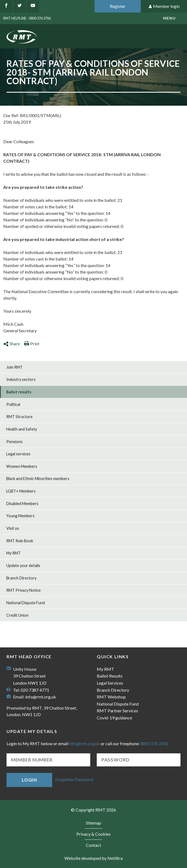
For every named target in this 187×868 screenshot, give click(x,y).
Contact (93, 845)
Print (32, 344)
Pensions (14, 442)
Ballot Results (110, 676)
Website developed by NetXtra (93, 858)
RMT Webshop (111, 697)
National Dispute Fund (26, 603)
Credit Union (17, 615)
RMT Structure (19, 417)
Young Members (20, 516)
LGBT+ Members (21, 491)
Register (118, 6)
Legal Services (110, 683)
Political (13, 404)
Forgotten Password (74, 779)
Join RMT (14, 367)
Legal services (18, 454)
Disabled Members (22, 504)
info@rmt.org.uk (41, 697)
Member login (164, 6)
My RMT (13, 553)
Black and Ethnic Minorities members (38, 479)
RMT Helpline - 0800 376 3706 (27, 18)
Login (29, 780)
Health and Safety (22, 429)
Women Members (22, 466)
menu (169, 18)
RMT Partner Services (117, 711)
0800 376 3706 (154, 743)
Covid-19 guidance (114, 718)
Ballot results (19, 392)
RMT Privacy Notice (24, 590)
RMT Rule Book (20, 541)
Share (12, 344)
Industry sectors (21, 379)
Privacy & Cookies (93, 834)
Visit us (13, 528)
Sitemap (93, 823)
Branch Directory (21, 578)
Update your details (23, 565)
